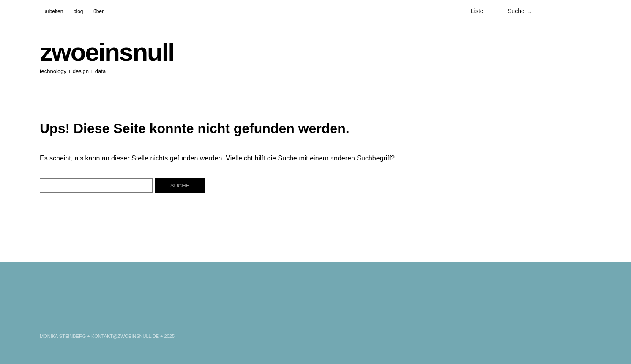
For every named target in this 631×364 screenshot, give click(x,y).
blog (78, 11)
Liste (477, 11)
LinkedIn (47, 315)
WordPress (92, 315)
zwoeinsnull (107, 52)
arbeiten (54, 11)
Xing (69, 315)
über (98, 11)
